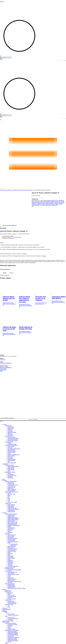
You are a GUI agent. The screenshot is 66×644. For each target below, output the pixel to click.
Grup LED (10, 578)
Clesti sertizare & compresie (14, 555)
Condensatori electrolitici (13, 523)
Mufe (9, 535)
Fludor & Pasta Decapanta (13, 419)
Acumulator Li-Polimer (13, 605)
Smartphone (10, 541)
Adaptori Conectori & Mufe (11, 462)
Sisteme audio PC (11, 441)
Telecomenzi (5, 637)
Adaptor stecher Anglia (13, 498)
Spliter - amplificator (12, 470)
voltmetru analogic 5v (4, 203)
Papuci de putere (11, 448)
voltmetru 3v (36, 202)
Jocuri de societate (12, 531)
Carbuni (9, 424)
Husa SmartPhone (11, 431)
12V (9, 587)
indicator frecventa (9, 202)
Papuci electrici (11, 449)
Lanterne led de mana (12, 584)
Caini (6, 594)
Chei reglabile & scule (12, 553)
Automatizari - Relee (17, 190)
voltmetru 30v (30, 202)
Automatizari (9, 190)
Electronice (8, 514)
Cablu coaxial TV (11, 485)
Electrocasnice (11, 528)
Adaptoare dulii (11, 497)
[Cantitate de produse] (6, 198)
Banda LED (10, 574)
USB (9, 480)
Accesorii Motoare (9, 423)
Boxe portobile (11, 518)
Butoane (9, 454)
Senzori (9, 507)
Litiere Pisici (10, 600)
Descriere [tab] (5, 206)
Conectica (5, 461)
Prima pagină (3, 190)
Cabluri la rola (8, 484)
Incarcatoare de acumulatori (14, 618)
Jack (9, 477)
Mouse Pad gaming (7, 590)
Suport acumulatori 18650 (8, 602)
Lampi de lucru (11, 582)
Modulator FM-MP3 (12, 413)
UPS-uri (9, 623)
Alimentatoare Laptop (12, 612)
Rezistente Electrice (9, 549)
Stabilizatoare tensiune (12, 620)
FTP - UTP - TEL (11, 475)
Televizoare (10, 546)
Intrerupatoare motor (12, 456)
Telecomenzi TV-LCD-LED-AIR (12, 642)
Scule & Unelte (8, 552)
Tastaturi (4, 634)
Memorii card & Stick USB (13, 435)
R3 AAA (10, 607)
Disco (9, 524)
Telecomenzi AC (9, 639)
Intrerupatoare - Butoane (10, 453)
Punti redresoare (11, 450)
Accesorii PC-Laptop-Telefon (11, 426)
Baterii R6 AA (11, 631)
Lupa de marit (11, 559)
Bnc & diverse (11, 463)
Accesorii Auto (8, 406)
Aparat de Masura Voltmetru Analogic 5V (52, 200)
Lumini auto (10, 412)
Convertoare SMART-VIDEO (14, 430)
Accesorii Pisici (11, 598)
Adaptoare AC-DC (12, 496)
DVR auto (10, 411)
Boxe (4, 460)
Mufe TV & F (11, 469)
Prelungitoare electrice (12, 505)
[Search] (1, 59)
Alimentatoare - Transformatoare (12, 611)
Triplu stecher (11, 510)
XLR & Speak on (11, 471)
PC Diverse (10, 438)
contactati (25, 235)
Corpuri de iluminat (12, 577)
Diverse (9, 556)
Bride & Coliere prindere (13, 500)
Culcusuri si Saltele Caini (13, 596)
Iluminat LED (8, 573)
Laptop (9, 434)
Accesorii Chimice (12, 418)
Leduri (9, 533)
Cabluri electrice (11, 491)
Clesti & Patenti (11, 554)
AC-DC (9, 474)
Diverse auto (10, 410)
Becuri (9, 575)
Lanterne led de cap (12, 583)
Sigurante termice (11, 568)
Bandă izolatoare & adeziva (13, 499)
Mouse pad (5, 589)
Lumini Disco (13, 526)
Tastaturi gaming (6, 635)
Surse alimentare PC (12, 444)
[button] (33, 188)
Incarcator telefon (11, 433)
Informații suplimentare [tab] (12, 206)
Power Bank (10, 439)
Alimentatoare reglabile (13, 613)
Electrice (4, 494)
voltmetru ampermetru (51, 202)
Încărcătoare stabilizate (13, 530)
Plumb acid (10, 606)
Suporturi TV (10, 542)
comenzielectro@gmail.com (6, 344)
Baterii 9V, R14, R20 (12, 625)
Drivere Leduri (11, 617)
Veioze (9, 512)
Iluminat (4, 570)
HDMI (9, 476)
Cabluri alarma (11, 488)
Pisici (6, 597)
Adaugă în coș (3, 199)
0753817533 (3, 340)
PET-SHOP (5, 592)
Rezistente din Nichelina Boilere (14, 550)
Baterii (7, 624)
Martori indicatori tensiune (27, 190)
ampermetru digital (31, 200)
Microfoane (10, 534)
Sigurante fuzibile (11, 567)
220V (9, 588)
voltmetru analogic (60, 202)
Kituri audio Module (12, 532)
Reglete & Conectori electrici (14, 506)
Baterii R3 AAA (11, 630)
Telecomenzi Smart (9, 641)
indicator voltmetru (18, 202)
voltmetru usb (23, 203)
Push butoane (11, 459)
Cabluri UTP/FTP (11, 492)
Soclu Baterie (11, 633)
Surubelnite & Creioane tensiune (14, 562)
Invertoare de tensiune (12, 619)
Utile (9, 481)
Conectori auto (11, 407)
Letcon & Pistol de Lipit (13, 420)
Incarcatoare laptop (12, 432)
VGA (9, 482)
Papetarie (5, 591)
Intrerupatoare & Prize (12, 504)
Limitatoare (10, 457)
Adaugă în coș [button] (41, 285)
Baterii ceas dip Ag (12, 628)
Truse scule (10, 563)
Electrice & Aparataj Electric (11, 495)
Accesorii (5, 405)
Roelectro (2, 2)
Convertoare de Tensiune (13, 616)
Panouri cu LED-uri (12, 580)
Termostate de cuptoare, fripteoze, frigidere (17, 569)
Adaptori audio (11, 517)
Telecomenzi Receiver (10, 640)
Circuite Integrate (11, 521)
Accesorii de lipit (9, 417)
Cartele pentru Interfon (12, 519)
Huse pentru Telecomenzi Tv (11, 638)
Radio (9, 540)
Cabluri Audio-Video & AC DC (12, 473)
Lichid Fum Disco (14, 525)
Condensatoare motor (12, 425)
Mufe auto (10, 414)
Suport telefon (11, 416)
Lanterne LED (8, 581)
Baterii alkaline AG (12, 626)
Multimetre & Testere (12, 560)
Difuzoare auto (11, 409)
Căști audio (10, 428)
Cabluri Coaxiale (11, 502)
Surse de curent (6, 603)
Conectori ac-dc (11, 464)
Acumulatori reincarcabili (10, 604)
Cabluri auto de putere (12, 489)
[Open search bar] (1, 56)
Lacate (9, 557)
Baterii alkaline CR (12, 627)
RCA (9, 478)
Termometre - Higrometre (13, 547)
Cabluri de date (11, 427)
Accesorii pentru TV (12, 516)
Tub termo (10, 511)
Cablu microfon (11, 487)
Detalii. (45, 237)
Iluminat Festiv (8, 571)
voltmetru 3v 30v (42, 202)
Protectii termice (11, 566)
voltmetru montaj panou (14, 203)
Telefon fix (10, 545)
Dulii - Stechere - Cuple (13, 503)
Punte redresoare (11, 539)
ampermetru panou (39, 200)
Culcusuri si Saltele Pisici (13, 599)
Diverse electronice (12, 527)
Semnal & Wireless (12, 440)
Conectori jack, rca (12, 467)
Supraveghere (11, 544)
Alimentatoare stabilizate (13, 614)
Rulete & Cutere (11, 561)
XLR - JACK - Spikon (12, 483)
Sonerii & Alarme (11, 509)
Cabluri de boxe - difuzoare (13, 490)
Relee (9, 452)
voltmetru (24, 202)
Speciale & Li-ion (11, 610)
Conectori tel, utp (11, 468)
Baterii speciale (11, 632)
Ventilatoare (10, 513)
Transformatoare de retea (13, 621)
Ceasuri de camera (12, 520)
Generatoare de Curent (10, 548)
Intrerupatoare (11, 455)
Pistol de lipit (10, 537)
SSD (9, 442)
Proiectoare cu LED (9, 585)
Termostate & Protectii (10, 564)
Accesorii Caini (11, 595)
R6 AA (9, 609)
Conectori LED (11, 576)
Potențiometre (11, 538)
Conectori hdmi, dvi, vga (13, 466)
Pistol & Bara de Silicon (13, 421)
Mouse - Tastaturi (11, 437)
